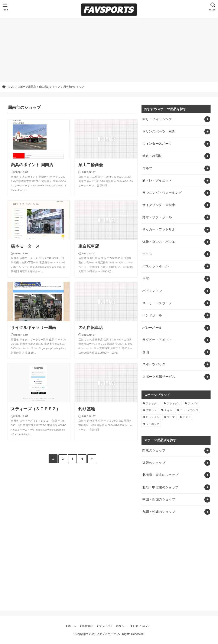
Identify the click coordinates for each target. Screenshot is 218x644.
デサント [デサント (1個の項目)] (151, 410)
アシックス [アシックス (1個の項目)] (153, 403)
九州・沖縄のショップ (159, 512)
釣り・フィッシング (157, 119)
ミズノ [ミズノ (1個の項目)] (187, 417)
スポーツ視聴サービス (159, 377)
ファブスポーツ (106, 634)
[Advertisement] (109, 50)
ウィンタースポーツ (157, 144)
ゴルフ (147, 168)
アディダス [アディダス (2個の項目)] (174, 403)
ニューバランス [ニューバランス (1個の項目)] (189, 410)
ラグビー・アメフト (157, 340)
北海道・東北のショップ (160, 475)
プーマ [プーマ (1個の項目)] (171, 417)
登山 (146, 352)
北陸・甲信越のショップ (160, 487)
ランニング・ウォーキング (162, 193)
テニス (147, 254)
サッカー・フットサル (159, 229)
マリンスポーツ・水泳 (159, 131)
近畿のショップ (154, 463)
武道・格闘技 (152, 156)
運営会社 (88, 626)
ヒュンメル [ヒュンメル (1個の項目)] (153, 417)
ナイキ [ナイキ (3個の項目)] (168, 410)
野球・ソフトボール (157, 217)
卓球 (146, 278)
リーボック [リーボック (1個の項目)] (153, 424)
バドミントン (152, 291)
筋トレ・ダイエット (157, 180)
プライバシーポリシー (113, 626)
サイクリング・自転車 (159, 205)
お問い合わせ (141, 626)
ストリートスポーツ (157, 303)
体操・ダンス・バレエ (159, 242)
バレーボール (152, 328)
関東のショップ (154, 450)
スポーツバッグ (154, 364)
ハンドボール (152, 315)
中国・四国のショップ (159, 499)
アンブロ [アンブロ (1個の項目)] (193, 403)
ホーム (72, 626)
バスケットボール (155, 266)
